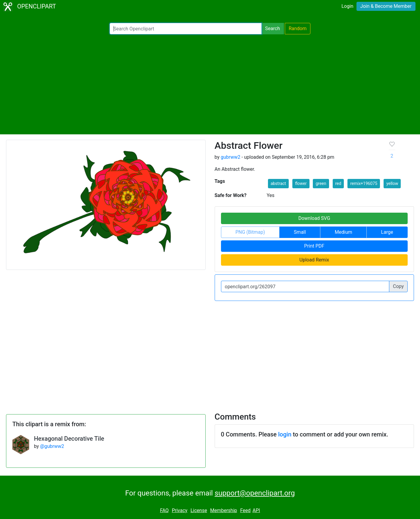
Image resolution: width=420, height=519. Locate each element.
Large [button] (387, 232)
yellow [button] (392, 183)
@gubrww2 (52, 446)
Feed (246, 510)
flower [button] (301, 183)
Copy (398, 286)
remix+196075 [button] (364, 183)
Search (273, 28)
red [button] (338, 183)
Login (347, 6)
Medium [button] (344, 232)
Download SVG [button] (314, 218)
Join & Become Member (386, 6)
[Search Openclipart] (186, 29)
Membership (224, 510)
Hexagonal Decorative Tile (69, 439)
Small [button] (300, 232)
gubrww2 (230, 157)
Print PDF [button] (314, 246)
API (256, 510)
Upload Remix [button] (314, 260)
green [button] (321, 183)
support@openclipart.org (255, 493)
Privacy (180, 510)
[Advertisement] (210, 84)
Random (298, 28)
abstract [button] (278, 183)
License (199, 510)
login (285, 434)
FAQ (164, 510)
